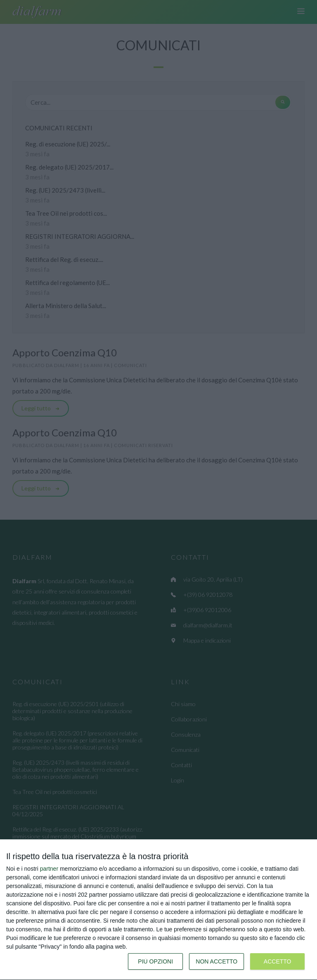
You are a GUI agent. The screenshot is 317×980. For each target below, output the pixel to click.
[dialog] (158, 910)
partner (49, 869)
